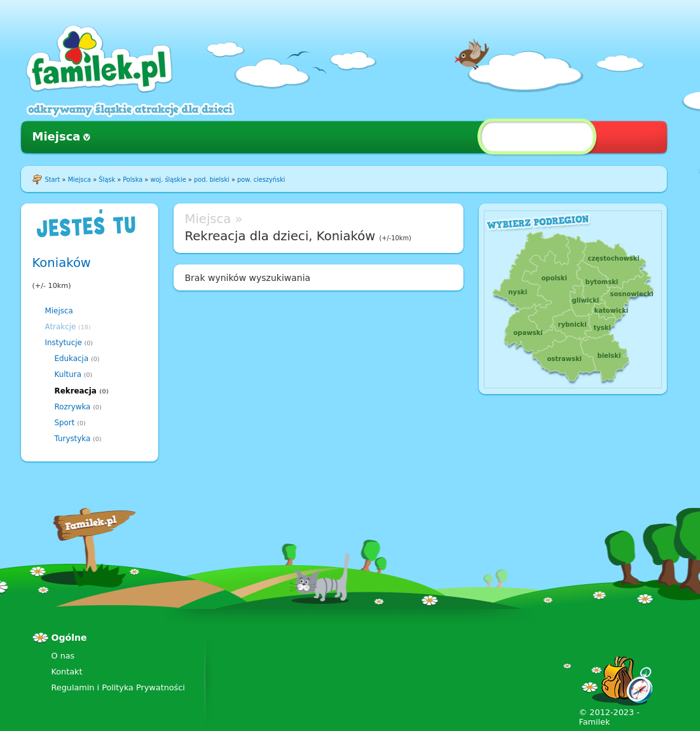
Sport (65, 423)
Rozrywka (73, 407)
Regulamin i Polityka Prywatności (118, 687)
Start (53, 180)
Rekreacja (76, 391)
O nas (63, 656)
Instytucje (64, 343)
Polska (133, 180)
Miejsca (57, 136)
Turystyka (73, 439)
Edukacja (72, 359)
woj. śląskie (168, 180)
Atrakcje (61, 327)
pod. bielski (212, 180)
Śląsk (107, 180)
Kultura (68, 374)
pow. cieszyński (261, 180)
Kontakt (67, 672)
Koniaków (62, 263)
